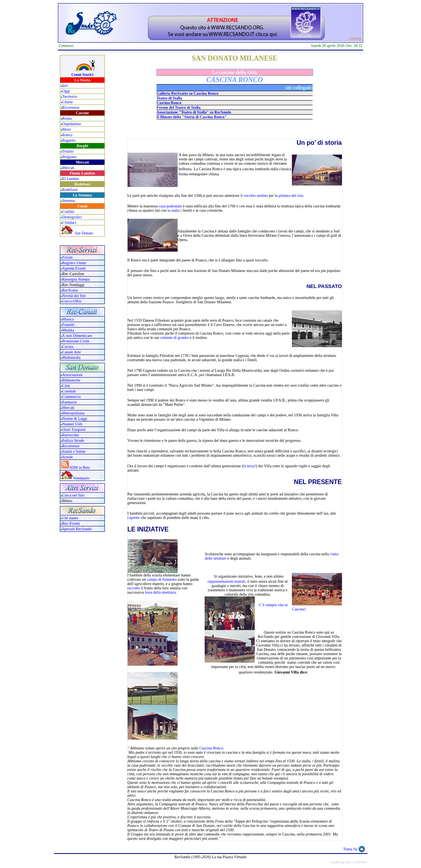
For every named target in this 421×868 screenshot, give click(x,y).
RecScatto (70, 290)
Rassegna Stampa (76, 279)
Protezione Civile (76, 341)
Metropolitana (73, 413)
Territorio (70, 96)
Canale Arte (71, 352)
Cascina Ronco (169, 103)
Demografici (72, 217)
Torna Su (350, 849)
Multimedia (71, 357)
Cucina (68, 347)
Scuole (67, 457)
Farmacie (69, 402)
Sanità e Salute (74, 451)
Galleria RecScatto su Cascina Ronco (187, 93)
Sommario (81, 478)
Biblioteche (71, 380)
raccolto (134, 588)
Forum (67, 257)
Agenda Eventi (74, 268)
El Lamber (70, 179)
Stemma (69, 201)
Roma (67, 118)
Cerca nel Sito (73, 495)
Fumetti (68, 325)
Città (66, 386)
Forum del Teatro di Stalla (179, 107)
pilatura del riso (291, 195)
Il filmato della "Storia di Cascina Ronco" (192, 117)
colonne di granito (175, 338)
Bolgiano (69, 157)
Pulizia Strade (73, 440)
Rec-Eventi (71, 523)
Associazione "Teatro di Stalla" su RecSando (194, 112)
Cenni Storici (82, 75)
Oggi (66, 91)
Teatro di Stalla (169, 98)
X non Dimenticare (77, 336)
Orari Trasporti (74, 429)
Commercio (71, 397)
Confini (68, 212)
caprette (134, 518)
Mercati (68, 168)
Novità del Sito (74, 296)
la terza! (250, 466)
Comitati (69, 391)
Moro (67, 129)
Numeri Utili (73, 424)
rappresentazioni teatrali (226, 581)
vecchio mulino (256, 195)
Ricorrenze (71, 107)
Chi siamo (70, 518)
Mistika (68, 330)
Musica (68, 319)
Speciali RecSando (77, 529)
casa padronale (170, 206)
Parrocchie (71, 435)
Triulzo (68, 151)
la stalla (174, 210)
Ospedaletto (72, 124)
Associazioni (72, 375)
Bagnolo (69, 140)
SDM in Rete (80, 467)
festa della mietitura (160, 592)
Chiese (67, 102)
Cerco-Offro (72, 301)
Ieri (65, 86)
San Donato (84, 233)
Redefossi (70, 190)
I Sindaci (69, 222)
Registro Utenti (74, 263)
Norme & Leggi (75, 419)
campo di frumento (163, 579)
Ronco (67, 135)
